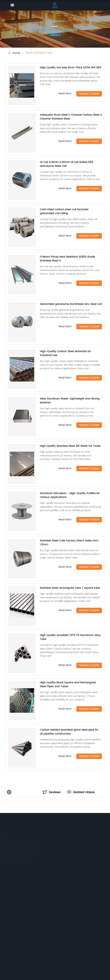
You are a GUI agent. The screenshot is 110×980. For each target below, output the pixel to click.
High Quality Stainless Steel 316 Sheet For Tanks (70, 446)
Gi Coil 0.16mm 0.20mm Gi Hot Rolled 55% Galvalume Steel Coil (66, 164)
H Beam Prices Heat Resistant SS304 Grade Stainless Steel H (67, 259)
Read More (65, 94)
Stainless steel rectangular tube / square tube (70, 588)
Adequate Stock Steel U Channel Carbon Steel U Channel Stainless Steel (71, 117)
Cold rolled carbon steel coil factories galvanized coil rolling (64, 211)
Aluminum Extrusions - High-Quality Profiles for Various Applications (70, 495)
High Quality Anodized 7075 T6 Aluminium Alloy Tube (70, 637)
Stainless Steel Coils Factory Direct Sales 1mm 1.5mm (69, 543)
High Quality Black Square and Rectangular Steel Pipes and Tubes (68, 684)
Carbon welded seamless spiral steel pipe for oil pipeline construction (69, 732)
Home (16, 53)
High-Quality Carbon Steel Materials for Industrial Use (65, 353)
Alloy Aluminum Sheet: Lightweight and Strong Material (70, 401)
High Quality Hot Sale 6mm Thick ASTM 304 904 (70, 68)
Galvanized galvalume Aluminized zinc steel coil (71, 304)
